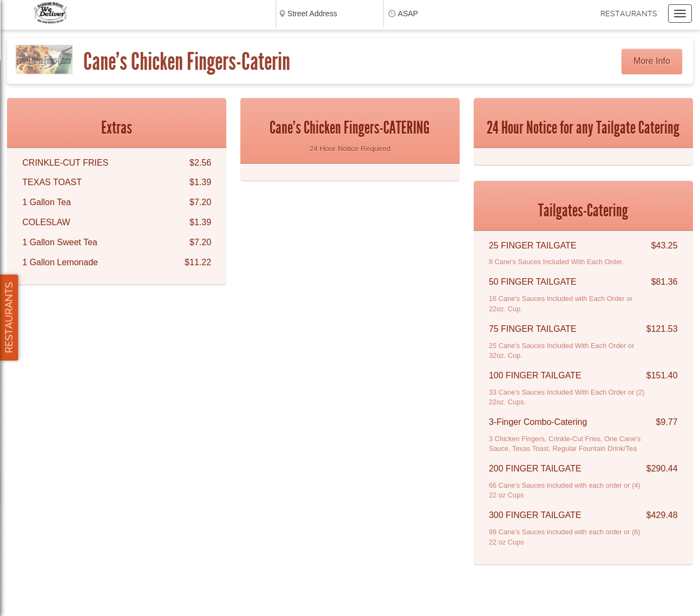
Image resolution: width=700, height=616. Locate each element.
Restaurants (629, 14)
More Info (652, 61)
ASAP (408, 14)
